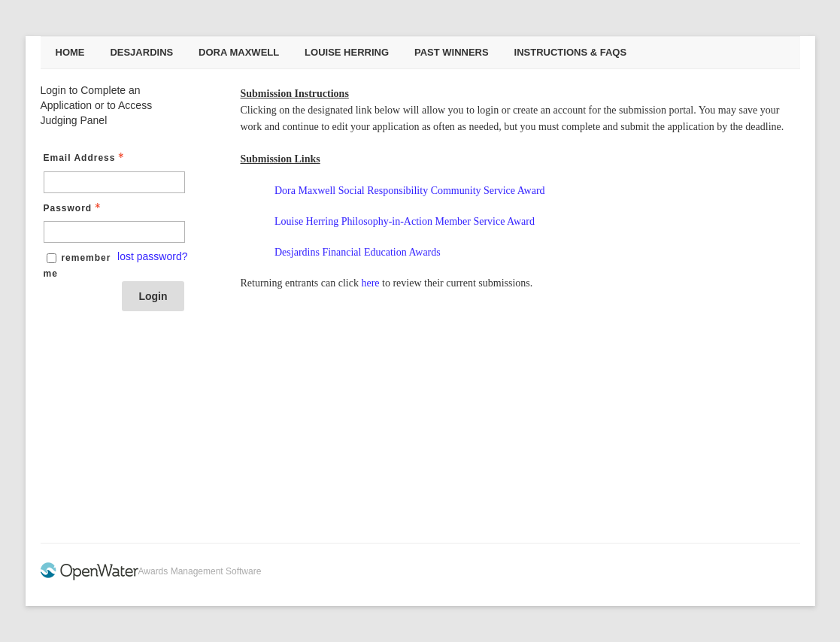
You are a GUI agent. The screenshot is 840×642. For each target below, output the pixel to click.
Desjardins (141, 52)
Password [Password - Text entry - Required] (74, 208)
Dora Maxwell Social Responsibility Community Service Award (410, 191)
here (370, 283)
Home (70, 52)
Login (153, 296)
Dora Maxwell (239, 52)
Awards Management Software (200, 571)
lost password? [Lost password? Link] (152, 256)
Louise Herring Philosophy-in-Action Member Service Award (405, 221)
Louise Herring (347, 52)
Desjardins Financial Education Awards (358, 252)
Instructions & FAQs (571, 52)
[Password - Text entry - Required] (114, 232)
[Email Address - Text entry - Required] (114, 182)
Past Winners (452, 52)
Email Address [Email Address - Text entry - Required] (86, 158)
